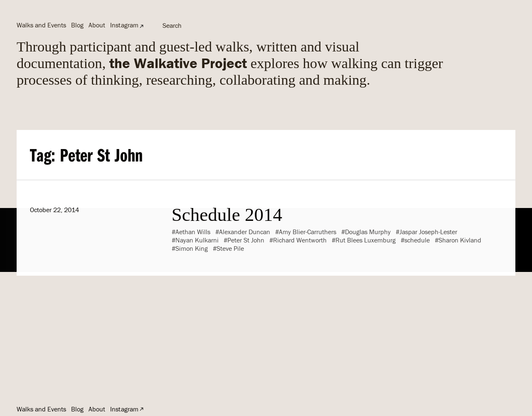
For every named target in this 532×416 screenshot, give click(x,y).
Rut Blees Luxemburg (366, 240)
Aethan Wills (193, 232)
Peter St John (246, 240)
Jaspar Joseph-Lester (428, 232)
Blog (77, 25)
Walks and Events (41, 25)
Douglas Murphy (368, 232)
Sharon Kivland (460, 240)
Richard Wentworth (300, 240)
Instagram (124, 25)
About (97, 25)
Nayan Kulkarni (197, 240)
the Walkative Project (178, 63)
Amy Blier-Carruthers (308, 232)
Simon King (192, 248)
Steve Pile (230, 248)
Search (172, 25)
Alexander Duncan (245, 232)
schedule (417, 240)
